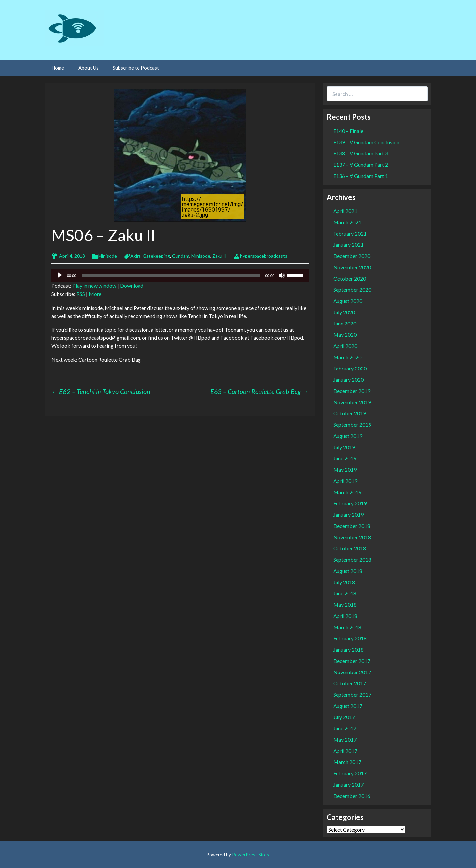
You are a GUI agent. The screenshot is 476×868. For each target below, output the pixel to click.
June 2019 (345, 458)
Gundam (181, 256)
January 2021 (348, 245)
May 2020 (345, 335)
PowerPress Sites (251, 855)
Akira (136, 256)
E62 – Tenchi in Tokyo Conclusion (101, 391)
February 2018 (350, 638)
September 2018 (352, 560)
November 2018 (352, 537)
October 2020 (350, 278)
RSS (81, 294)
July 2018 (344, 582)
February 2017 (350, 773)
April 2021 (345, 211)
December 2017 (352, 661)
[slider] (171, 275)
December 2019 (352, 391)
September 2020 (352, 290)
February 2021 (350, 233)
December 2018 (352, 526)
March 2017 (347, 762)
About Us (88, 68)
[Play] (60, 275)
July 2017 (344, 717)
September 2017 (352, 694)
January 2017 (348, 784)
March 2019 (347, 492)
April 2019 (345, 481)
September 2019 (352, 425)
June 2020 (345, 323)
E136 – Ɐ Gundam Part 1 (361, 176)
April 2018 (345, 616)
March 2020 (347, 357)
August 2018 (348, 571)
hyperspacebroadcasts (264, 256)
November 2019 (352, 402)
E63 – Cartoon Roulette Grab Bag (259, 391)
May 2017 (345, 739)
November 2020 (352, 267)
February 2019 (350, 503)
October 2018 (350, 548)
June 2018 (345, 593)
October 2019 (350, 413)
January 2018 (348, 650)
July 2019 (344, 447)
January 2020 (348, 380)
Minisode (108, 256)
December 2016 (352, 796)
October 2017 (350, 683)
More (95, 294)
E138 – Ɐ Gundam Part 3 (361, 153)
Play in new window (94, 286)
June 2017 (345, 728)
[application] (180, 275)
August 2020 (348, 301)
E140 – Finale (348, 131)
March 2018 (347, 627)
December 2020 (352, 256)
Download (132, 286)
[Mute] (282, 275)
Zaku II (219, 256)
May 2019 (345, 470)
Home (58, 68)
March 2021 (347, 222)
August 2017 (348, 706)
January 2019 (348, 515)
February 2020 (350, 368)
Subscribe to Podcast (136, 68)
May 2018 (345, 605)
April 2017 (345, 751)
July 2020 (344, 312)
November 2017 (352, 672)
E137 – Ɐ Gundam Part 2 (361, 165)
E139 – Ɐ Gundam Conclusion (366, 142)
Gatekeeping (156, 256)
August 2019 (348, 436)
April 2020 (345, 346)
